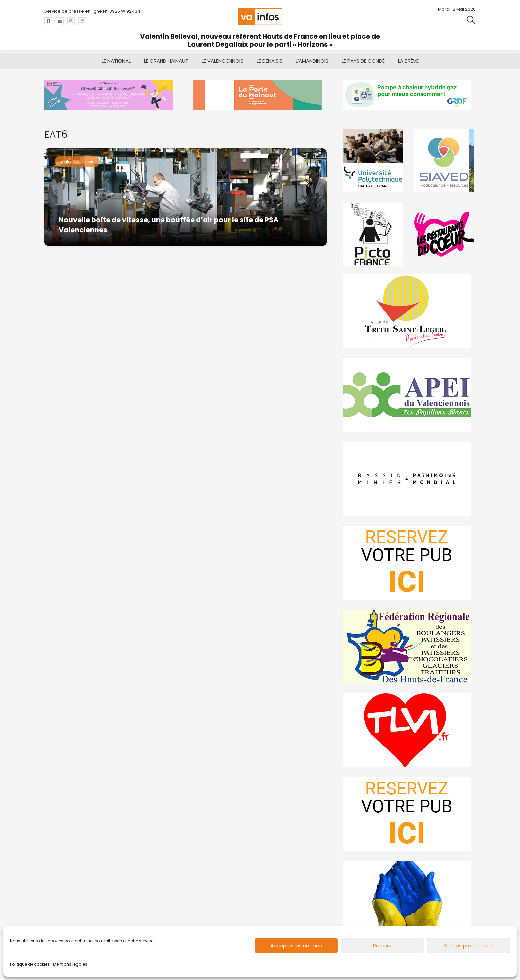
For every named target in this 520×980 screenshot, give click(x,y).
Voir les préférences (469, 945)
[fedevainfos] (409, 647)
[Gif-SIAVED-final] (445, 161)
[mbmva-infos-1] (409, 479)
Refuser (383, 945)
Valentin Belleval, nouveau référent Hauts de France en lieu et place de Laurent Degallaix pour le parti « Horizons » (260, 40)
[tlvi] (409, 730)
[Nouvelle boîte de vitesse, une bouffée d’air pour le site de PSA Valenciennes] (186, 197)
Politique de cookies (30, 964)
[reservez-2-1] (409, 814)
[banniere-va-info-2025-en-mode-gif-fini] (409, 95)
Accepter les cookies (296, 945)
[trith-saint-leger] (409, 311)
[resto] (445, 234)
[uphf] (373, 161)
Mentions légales (70, 964)
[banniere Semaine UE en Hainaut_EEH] (111, 95)
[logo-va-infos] (260, 17)
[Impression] (409, 395)
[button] (471, 20)
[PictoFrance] (373, 234)
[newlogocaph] (260, 95)
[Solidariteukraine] (409, 898)
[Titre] (48, 21)
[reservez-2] (409, 563)
